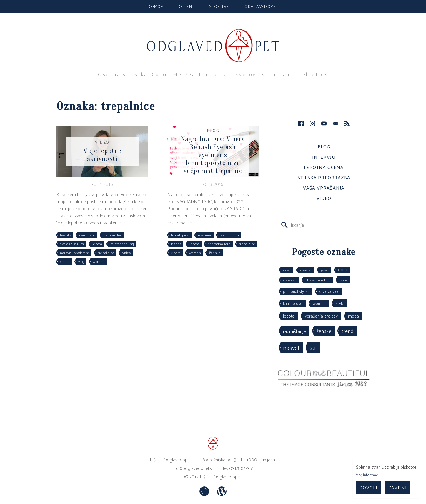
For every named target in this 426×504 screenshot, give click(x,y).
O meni (186, 6)
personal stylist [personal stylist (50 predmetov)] (296, 291)
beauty (66, 235)
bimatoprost (181, 235)
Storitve (219, 6)
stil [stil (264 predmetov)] (313, 347)
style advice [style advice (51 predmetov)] (329, 291)
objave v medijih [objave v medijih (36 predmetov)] (318, 280)
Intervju (324, 157)
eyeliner (205, 235)
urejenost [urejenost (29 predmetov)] (289, 280)
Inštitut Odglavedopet (220, 477)
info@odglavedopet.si (192, 468)
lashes (176, 244)
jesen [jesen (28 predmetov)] (324, 270)
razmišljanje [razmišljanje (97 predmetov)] (294, 331)
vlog (81, 261)
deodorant (87, 235)
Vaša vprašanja (324, 188)
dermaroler (113, 235)
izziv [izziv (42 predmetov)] (343, 280)
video (127, 253)
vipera (65, 261)
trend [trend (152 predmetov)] (347, 331)
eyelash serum (72, 244)
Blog (324, 147)
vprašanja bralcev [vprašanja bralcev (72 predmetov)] (321, 316)
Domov (155, 6)
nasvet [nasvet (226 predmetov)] (291, 347)
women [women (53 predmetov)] (319, 303)
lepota (97, 244)
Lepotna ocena (324, 167)
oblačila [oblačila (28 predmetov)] (306, 270)
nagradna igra (219, 244)
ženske (215, 253)
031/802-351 (241, 468)
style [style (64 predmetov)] (340, 303)
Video (324, 198)
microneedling (122, 244)
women (99, 261)
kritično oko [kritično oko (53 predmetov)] (293, 303)
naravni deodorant (75, 253)
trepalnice (106, 253)
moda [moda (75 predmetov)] (353, 316)
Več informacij (368, 475)
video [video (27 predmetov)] (287, 270)
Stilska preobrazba (324, 177)
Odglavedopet (261, 6)
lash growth (229, 235)
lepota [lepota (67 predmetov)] (289, 316)
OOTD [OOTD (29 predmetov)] (343, 270)
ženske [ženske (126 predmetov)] (324, 331)
